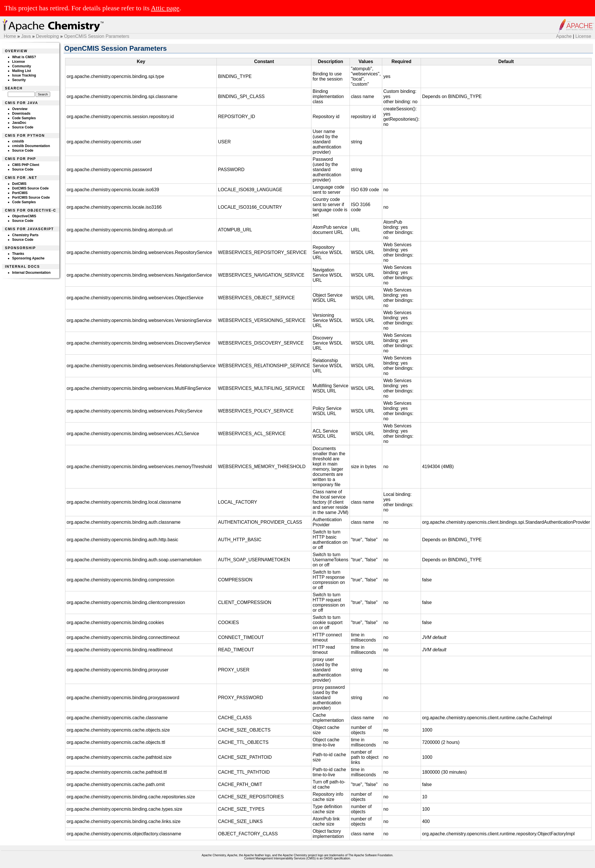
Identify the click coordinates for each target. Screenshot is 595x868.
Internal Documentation (31, 273)
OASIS (328, 858)
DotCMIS (19, 184)
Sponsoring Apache (28, 258)
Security (19, 80)
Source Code (23, 127)
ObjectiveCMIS (24, 216)
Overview (20, 109)
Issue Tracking (24, 75)
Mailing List (22, 71)
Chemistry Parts (25, 235)
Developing (47, 36)
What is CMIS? (24, 57)
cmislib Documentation (31, 146)
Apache (564, 36)
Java (26, 36)
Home (10, 36)
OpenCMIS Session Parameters (97, 36)
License (583, 36)
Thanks (18, 254)
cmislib (18, 141)
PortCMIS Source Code (31, 198)
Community (22, 66)
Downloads (21, 114)
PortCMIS (20, 193)
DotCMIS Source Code (30, 188)
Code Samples (24, 118)
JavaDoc (19, 123)
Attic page (165, 8)
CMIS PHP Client (26, 165)
